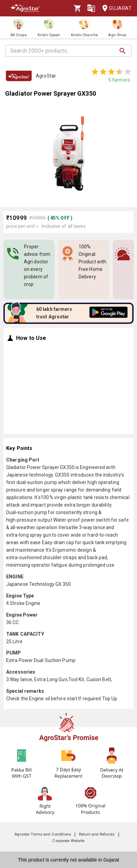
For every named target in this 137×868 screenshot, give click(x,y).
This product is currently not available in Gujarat (69, 860)
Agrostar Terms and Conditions (43, 834)
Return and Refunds (97, 834)
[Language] (91, 8)
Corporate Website (68, 841)
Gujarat (115, 8)
